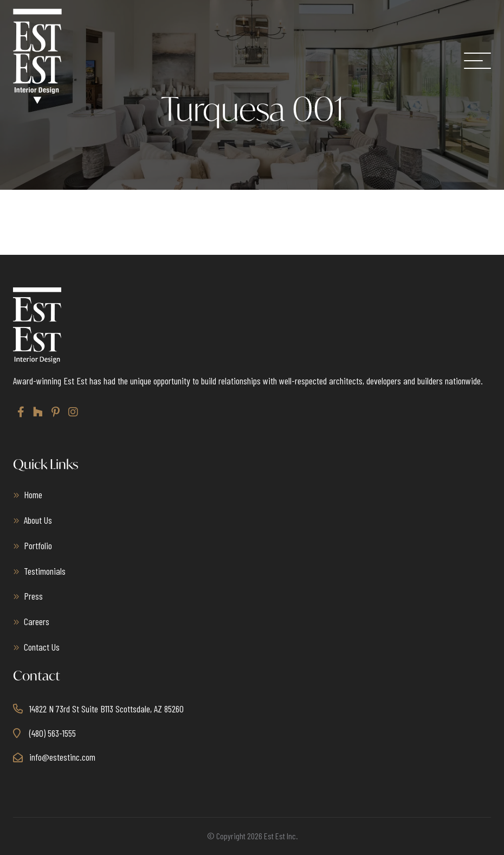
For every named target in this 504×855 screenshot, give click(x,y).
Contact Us (42, 647)
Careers (37, 621)
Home (33, 494)
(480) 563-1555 (53, 733)
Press (33, 596)
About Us (38, 520)
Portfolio (38, 545)
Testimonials (45, 571)
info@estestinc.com (62, 757)
